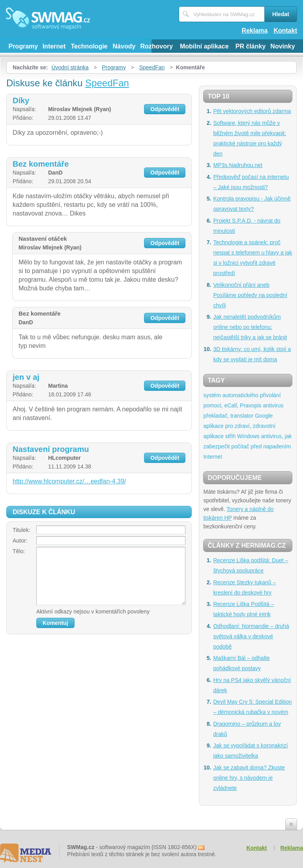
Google (264, 416)
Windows (248, 436)
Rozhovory (156, 46)
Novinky (282, 46)
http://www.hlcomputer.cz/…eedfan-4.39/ (69, 481)
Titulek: (22, 530)
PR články (251, 46)
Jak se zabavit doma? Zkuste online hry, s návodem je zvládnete (249, 778)
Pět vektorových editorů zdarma (252, 111)
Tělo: (19, 551)
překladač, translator (228, 416)
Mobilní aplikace (204, 46)
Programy (23, 46)
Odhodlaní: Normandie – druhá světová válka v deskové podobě (251, 636)
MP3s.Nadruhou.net (238, 165)
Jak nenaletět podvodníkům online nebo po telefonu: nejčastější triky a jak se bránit (250, 327)
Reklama (255, 31)
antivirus (273, 405)
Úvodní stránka (70, 67)
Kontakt (285, 31)
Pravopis (251, 405)
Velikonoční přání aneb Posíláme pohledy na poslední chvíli (250, 295)
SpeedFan (152, 67)
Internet (54, 46)
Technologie (89, 46)
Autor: (20, 541)
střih (230, 436)
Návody (124, 46)
